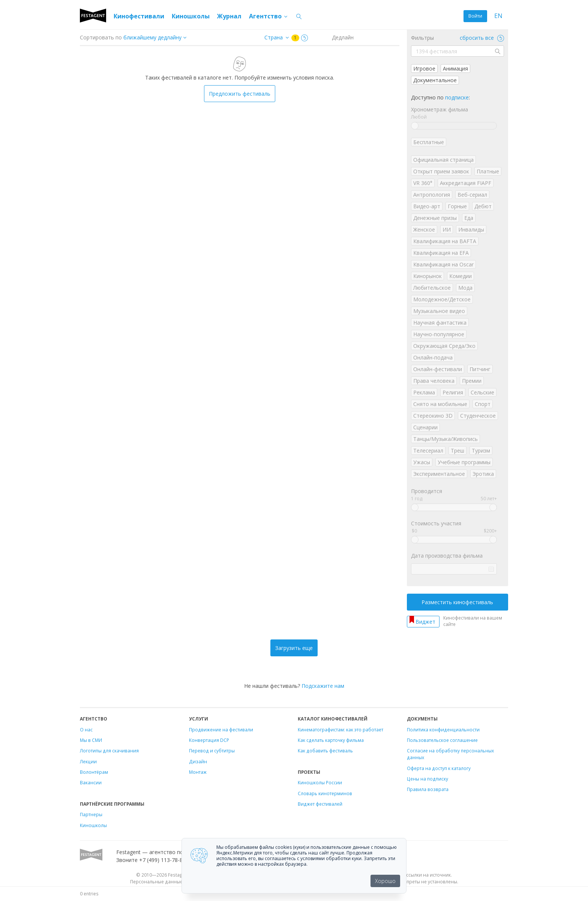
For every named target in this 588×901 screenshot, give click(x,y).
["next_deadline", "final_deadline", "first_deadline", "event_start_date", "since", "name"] (157, 37)
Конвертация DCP (209, 740)
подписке (457, 97)
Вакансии (91, 782)
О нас (86, 730)
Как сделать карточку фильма (331, 740)
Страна (274, 37)
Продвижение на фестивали (221, 730)
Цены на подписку (427, 779)
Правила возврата (428, 789)
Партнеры (91, 814)
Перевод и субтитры (212, 751)
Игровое (424, 68)
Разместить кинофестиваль (457, 602)
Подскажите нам (323, 686)
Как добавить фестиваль (325, 751)
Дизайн (198, 761)
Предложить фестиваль (240, 94)
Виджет (425, 622)
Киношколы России (320, 782)
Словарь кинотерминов (325, 793)
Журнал (229, 16)
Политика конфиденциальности (443, 730)
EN (498, 16)
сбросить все (482, 38)
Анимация (455, 68)
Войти (475, 16)
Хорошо (385, 881)
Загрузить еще (294, 648)
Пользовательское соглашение (442, 740)
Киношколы (191, 16)
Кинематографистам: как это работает (340, 730)
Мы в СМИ (91, 740)
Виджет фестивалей (320, 804)
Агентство (269, 16)
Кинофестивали (139, 16)
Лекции (88, 761)
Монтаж (198, 772)
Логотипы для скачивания (109, 751)
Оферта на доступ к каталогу (439, 768)
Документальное (435, 80)
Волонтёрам (94, 772)
